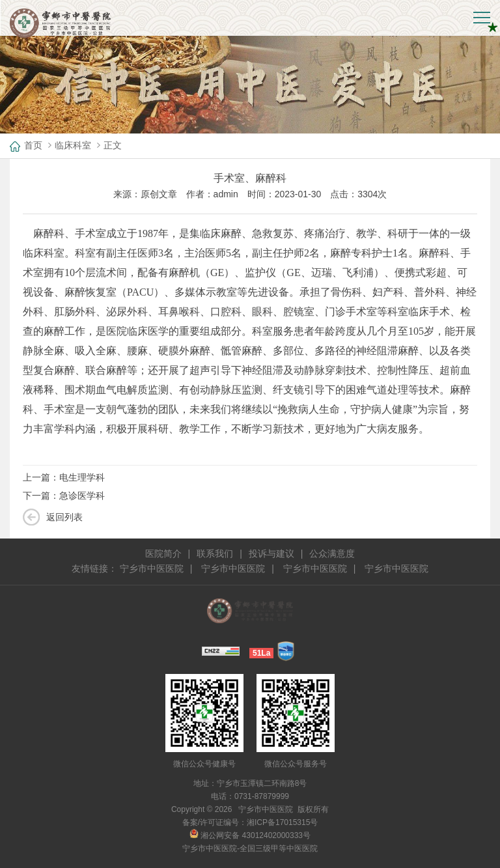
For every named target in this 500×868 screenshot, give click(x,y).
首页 (33, 145)
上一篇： (64, 477)
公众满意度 (332, 553)
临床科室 (73, 145)
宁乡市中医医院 (152, 568)
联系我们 (215, 553)
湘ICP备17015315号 (282, 822)
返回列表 (64, 517)
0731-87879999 (262, 796)
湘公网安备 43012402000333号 (250, 835)
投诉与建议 (271, 553)
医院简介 (163, 553)
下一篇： (64, 496)
